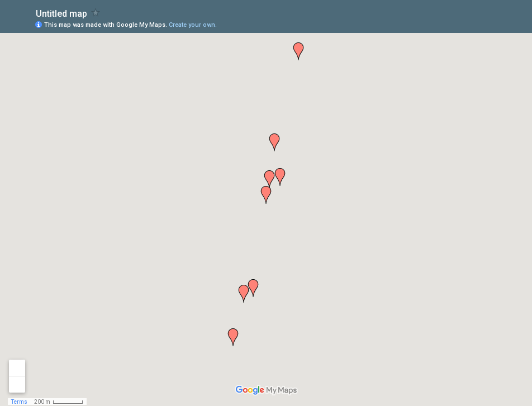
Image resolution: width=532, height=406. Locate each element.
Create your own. (193, 25)
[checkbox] (96, 13)
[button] (233, 337)
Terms (19, 402)
